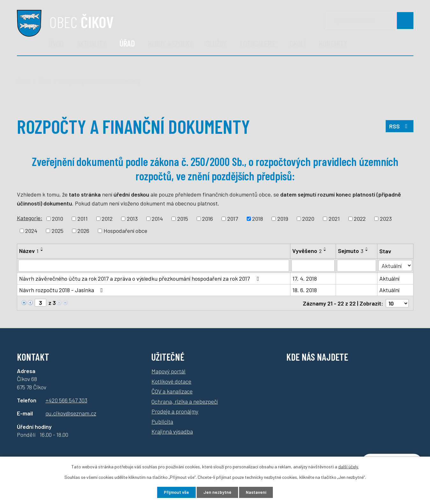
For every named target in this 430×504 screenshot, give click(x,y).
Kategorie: (30, 218)
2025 (58, 231)
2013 (132, 219)
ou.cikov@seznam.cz (71, 413)
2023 (386, 219)
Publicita (162, 421)
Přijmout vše (176, 492)
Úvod (56, 43)
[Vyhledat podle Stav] (395, 265)
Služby (216, 43)
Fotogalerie (258, 43)
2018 (258, 219)
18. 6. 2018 (305, 290)
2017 (233, 219)
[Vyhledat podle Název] (154, 266)
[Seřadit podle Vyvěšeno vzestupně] (325, 248)
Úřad (127, 43)
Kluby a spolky (171, 43)
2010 (58, 219)
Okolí (298, 43)
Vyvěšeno (307, 251)
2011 (83, 219)
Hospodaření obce (125, 231)
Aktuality (92, 43)
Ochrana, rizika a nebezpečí (185, 401)
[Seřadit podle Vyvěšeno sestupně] (325, 250)
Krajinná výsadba (172, 431)
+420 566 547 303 (66, 400)
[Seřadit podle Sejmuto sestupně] (367, 250)
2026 (83, 231)
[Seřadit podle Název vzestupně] (42, 248)
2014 (157, 219)
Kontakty (333, 43)
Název (29, 251)
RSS (400, 126)
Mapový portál (168, 371)
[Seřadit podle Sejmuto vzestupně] (367, 248)
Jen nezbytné (217, 492)
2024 (31, 231)
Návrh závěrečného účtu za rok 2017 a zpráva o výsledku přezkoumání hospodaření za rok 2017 (140, 278)
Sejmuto (351, 251)
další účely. (348, 467)
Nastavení (256, 492)
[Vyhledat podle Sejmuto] (357, 266)
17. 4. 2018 (305, 278)
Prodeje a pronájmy (175, 411)
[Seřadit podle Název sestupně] (42, 250)
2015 (183, 219)
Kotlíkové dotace (171, 381)
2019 (283, 219)
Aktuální (389, 278)
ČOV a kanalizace (172, 391)
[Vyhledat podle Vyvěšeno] (313, 266)
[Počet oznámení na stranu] (397, 303)
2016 (208, 219)
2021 (334, 219)
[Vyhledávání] (370, 21)
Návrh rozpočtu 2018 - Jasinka (62, 290)
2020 (308, 219)
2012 (107, 219)
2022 (360, 219)
